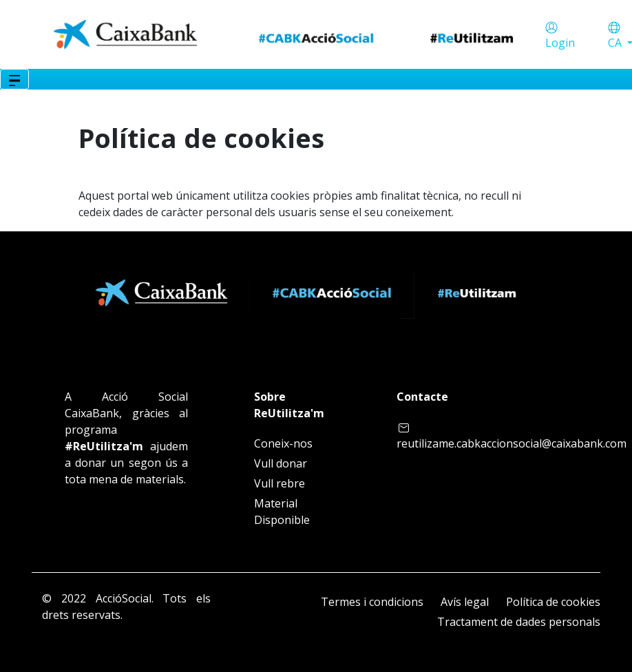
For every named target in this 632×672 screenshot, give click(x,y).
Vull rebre (280, 483)
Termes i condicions (372, 602)
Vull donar (281, 463)
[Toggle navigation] (14, 79)
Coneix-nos (283, 443)
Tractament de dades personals (519, 622)
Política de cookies (553, 602)
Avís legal (465, 602)
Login (560, 43)
